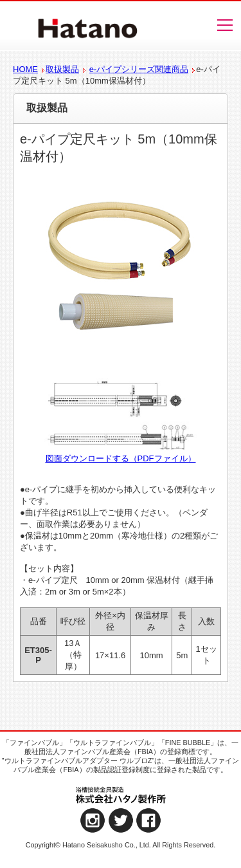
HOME (25, 69)
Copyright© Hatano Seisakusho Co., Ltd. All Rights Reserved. (121, 845)
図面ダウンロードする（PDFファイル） (121, 458)
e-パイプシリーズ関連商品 (139, 69)
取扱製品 (62, 69)
